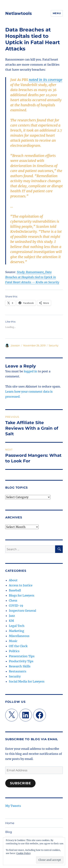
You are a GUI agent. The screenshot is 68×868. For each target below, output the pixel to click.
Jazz (12, 616)
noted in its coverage (46, 80)
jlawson (15, 345)
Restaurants (18, 671)
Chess (13, 600)
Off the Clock (18, 646)
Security (54, 345)
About (13, 580)
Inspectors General (22, 611)
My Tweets (13, 806)
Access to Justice (21, 585)
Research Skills (20, 666)
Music (13, 641)
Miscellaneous (19, 636)
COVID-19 (16, 606)
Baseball (15, 590)
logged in (30, 371)
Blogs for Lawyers (22, 595)
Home (10, 823)
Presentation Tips (22, 656)
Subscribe (20, 783)
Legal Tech (17, 626)
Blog (9, 832)
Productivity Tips (21, 661)
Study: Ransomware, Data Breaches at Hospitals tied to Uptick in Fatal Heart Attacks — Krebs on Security (32, 277)
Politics (14, 651)
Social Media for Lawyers (27, 681)
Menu (57, 13)
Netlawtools (18, 13)
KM (11, 621)
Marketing (17, 631)
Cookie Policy (23, 853)
